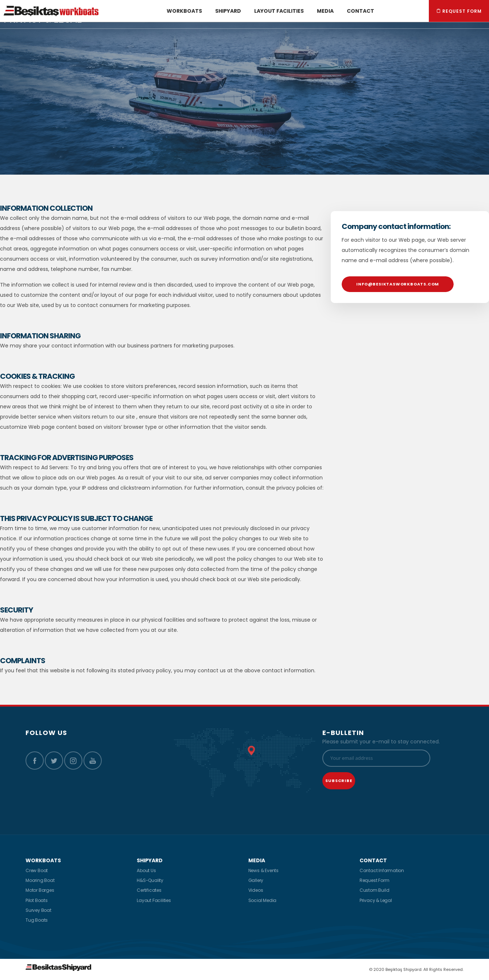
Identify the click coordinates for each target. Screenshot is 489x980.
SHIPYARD (150, 860)
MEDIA (257, 860)
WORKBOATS (43, 860)
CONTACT (373, 860)
